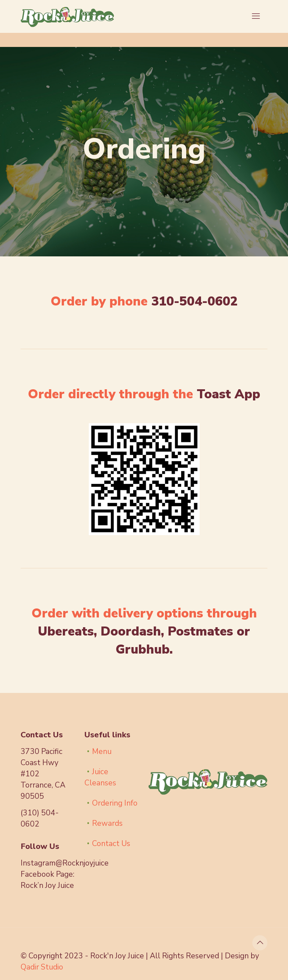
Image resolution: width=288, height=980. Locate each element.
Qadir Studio (42, 967)
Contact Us (111, 844)
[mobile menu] (256, 16)
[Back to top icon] (260, 943)
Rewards (107, 823)
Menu (102, 751)
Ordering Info (115, 803)
